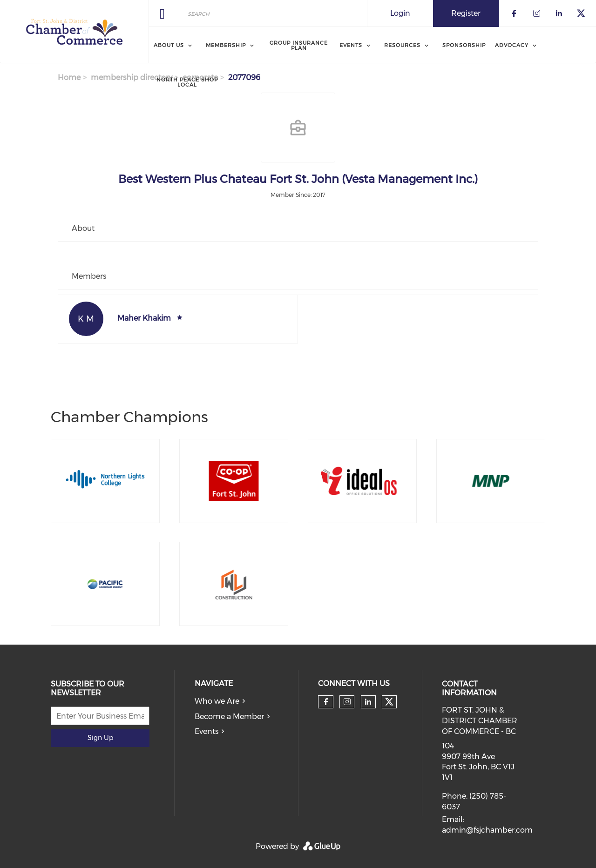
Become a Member (229, 717)
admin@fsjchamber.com (487, 830)
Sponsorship (464, 45)
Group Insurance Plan (299, 45)
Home (69, 77)
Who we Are (217, 701)
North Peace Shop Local (187, 82)
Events (207, 731)
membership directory (132, 77)
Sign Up (100, 738)
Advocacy (512, 45)
